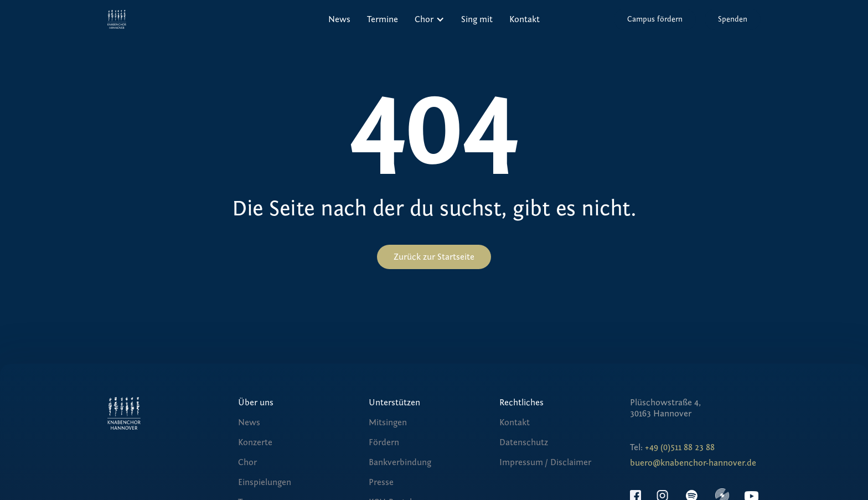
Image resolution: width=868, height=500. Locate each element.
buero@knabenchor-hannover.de (693, 463)
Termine (383, 19)
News (339, 19)
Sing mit (477, 19)
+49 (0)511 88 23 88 (680, 447)
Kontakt (525, 19)
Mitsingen (388, 422)
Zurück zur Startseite (434, 257)
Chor (247, 462)
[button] (430, 19)
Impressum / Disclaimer (545, 462)
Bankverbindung (400, 462)
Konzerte (255, 442)
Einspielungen (265, 482)
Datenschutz (524, 442)
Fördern (384, 442)
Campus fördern (655, 19)
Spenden (733, 19)
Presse (381, 482)
